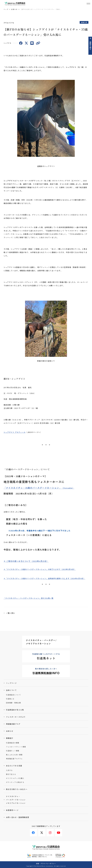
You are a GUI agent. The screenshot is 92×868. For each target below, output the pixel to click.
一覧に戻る (10, 613)
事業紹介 (10, 738)
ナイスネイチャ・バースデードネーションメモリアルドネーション (16, 800)
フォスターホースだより (16, 717)
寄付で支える (11, 774)
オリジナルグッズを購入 (15, 778)
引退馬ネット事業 (13, 751)
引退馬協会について (13, 695)
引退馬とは (10, 699)
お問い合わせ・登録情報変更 (18, 817)
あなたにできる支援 (14, 766)
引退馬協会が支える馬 (15, 710)
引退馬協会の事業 (13, 743)
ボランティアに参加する (15, 782)
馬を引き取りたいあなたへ (17, 789)
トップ (6, 9)
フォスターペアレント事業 (16, 747)
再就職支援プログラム (14, 759)
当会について (11, 690)
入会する (9, 770)
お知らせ (14, 9)
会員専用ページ (12, 810)
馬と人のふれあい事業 (14, 755)
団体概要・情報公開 (13, 703)
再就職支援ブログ (13, 724)
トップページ (11, 683)
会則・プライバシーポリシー (46, 863)
